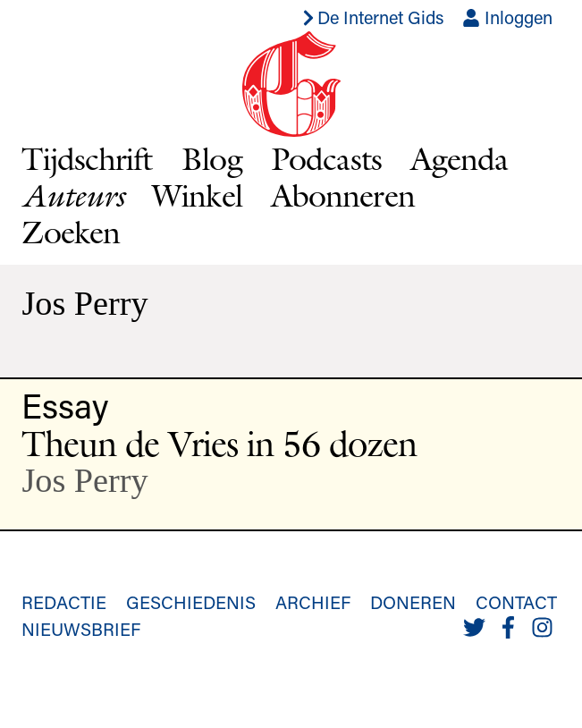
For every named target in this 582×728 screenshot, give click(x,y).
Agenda (460, 158)
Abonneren (343, 195)
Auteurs (72, 195)
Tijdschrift (87, 158)
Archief (313, 602)
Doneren (413, 602)
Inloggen (507, 17)
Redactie (64, 602)
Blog (212, 158)
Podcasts (326, 158)
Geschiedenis (191, 602)
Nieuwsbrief (81, 629)
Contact (516, 602)
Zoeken (71, 232)
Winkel (197, 195)
